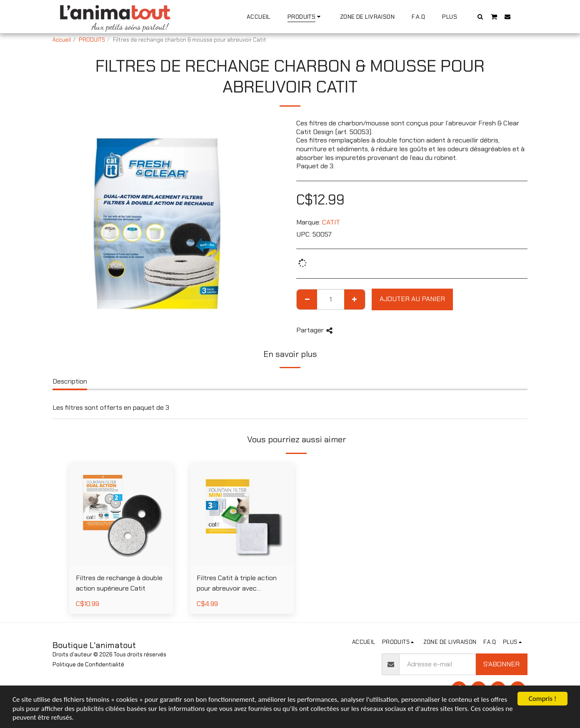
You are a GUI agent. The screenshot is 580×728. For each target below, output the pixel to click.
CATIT (331, 222)
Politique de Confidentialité (88, 664)
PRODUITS (92, 40)
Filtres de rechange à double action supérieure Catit (119, 583)
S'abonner (501, 664)
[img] (242, 514)
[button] (480, 16)
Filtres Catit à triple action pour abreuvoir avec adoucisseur (237, 584)
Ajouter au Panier (412, 299)
